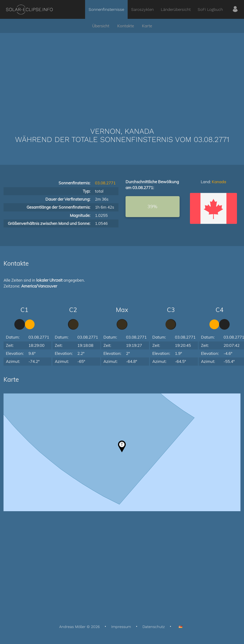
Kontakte (126, 26)
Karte (147, 26)
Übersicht (101, 26)
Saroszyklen (142, 9)
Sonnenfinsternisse (106, 9)
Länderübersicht (176, 9)
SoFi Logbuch (210, 9)
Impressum (121, 627)
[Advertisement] (122, 73)
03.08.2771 (105, 183)
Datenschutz (154, 627)
